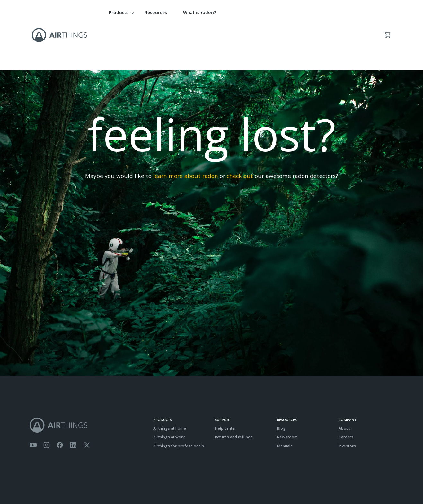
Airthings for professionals (179, 401)
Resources (156, 12)
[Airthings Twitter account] (87, 400)
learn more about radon (186, 131)
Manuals (285, 401)
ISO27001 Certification (101, 483)
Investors (347, 401)
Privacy (52, 483)
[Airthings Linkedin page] (73, 400)
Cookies (70, 483)
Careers (346, 392)
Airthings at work (169, 392)
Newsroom (287, 392)
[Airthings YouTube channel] (33, 400)
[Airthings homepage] (88, 380)
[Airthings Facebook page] (60, 400)
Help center (225, 383)
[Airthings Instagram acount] (47, 400)
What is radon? (199, 12)
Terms (35, 483)
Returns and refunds (234, 392)
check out (240, 131)
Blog (281, 383)
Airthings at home (170, 383)
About (344, 383)
